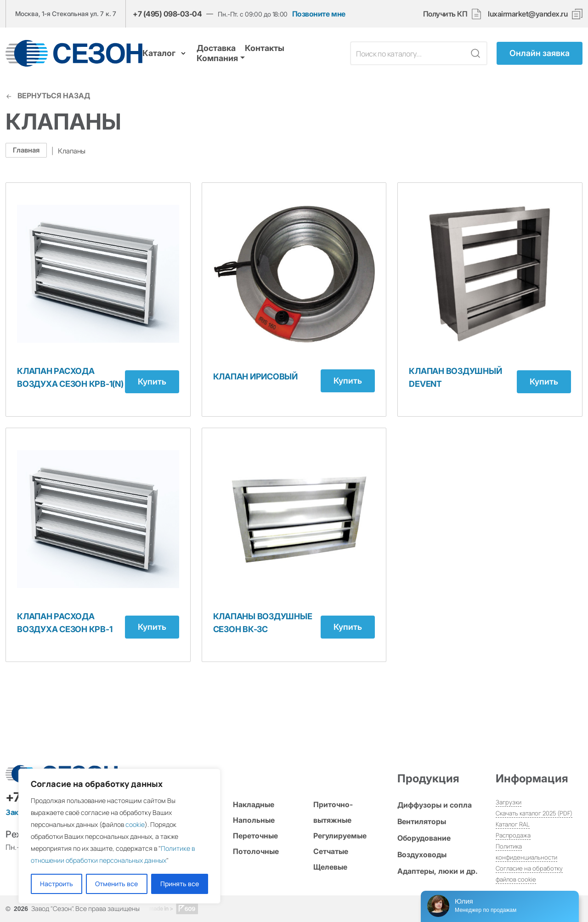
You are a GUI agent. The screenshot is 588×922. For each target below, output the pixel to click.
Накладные (254, 804)
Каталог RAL (513, 824)
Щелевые (330, 867)
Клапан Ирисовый (255, 376)
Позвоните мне (319, 14)
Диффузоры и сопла (435, 805)
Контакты (265, 48)
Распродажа (513, 835)
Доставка (216, 48)
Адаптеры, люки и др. (438, 871)
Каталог (165, 53)
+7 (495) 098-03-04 (167, 14)
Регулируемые (340, 836)
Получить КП (452, 14)
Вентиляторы (422, 821)
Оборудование (424, 838)
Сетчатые (331, 851)
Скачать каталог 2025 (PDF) (534, 813)
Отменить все (116, 884)
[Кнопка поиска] (475, 53)
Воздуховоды (422, 854)
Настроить (57, 884)
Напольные (254, 820)
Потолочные (256, 851)
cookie (135, 824)
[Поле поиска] (408, 53)
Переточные (255, 836)
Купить (152, 382)
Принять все (180, 884)
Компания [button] (217, 58)
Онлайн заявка (540, 53)
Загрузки (509, 802)
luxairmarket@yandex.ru (528, 14)
